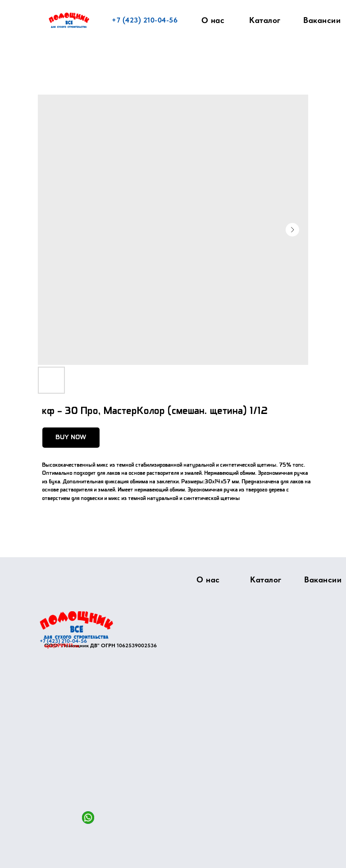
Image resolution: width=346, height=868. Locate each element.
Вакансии (322, 20)
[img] (76, 625)
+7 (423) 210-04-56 (145, 20)
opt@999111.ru (61, 645)
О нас (213, 20)
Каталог (265, 20)
